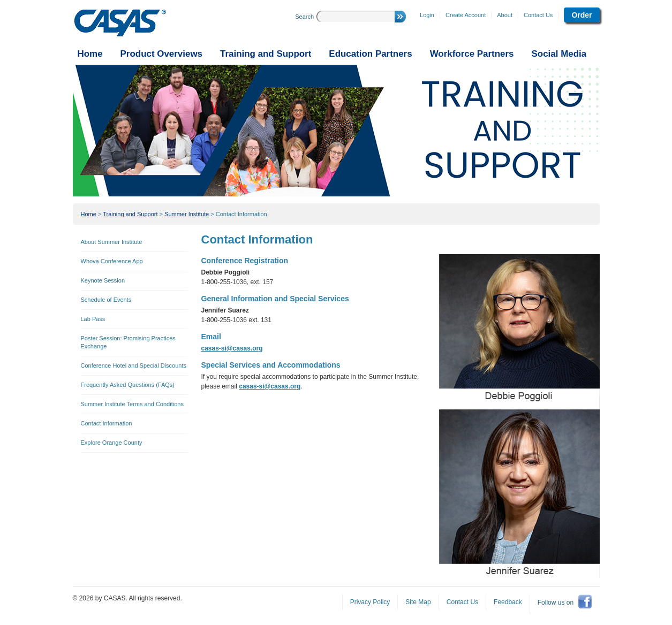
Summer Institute (187, 214)
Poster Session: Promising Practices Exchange (128, 342)
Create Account (466, 15)
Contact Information (241, 214)
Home (89, 214)
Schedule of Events (106, 300)
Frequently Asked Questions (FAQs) (128, 385)
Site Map (418, 602)
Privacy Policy (370, 602)
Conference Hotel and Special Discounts (134, 365)
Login (427, 15)
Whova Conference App (112, 261)
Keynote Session (103, 280)
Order (582, 15)
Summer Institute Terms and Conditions (132, 404)
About (505, 15)
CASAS (120, 23)
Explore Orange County (112, 443)
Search (304, 17)
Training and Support (130, 214)
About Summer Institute (112, 242)
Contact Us (538, 15)
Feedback (508, 602)
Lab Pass (93, 319)
